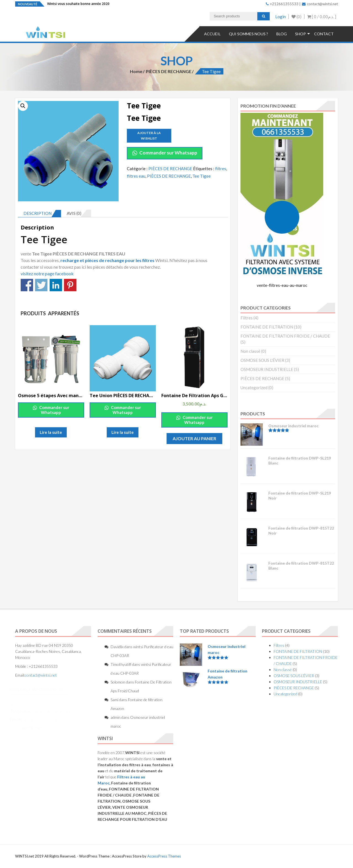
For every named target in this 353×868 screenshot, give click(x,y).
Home (136, 71)
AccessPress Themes (164, 856)
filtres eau (136, 176)
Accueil (212, 34)
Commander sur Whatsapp (165, 153)
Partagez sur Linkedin (56, 285)
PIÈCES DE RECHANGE (169, 71)
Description (38, 213)
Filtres (247, 318)
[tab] (40, 213)
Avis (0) (74, 213)
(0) (296, 17)
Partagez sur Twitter (41, 285)
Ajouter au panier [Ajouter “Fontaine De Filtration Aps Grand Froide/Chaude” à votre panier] (194, 438)
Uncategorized (254, 388)
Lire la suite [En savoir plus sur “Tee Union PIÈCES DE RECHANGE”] (123, 432)
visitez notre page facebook (47, 273)
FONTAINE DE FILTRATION (267, 327)
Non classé (250, 351)
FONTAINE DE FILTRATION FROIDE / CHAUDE (285, 336)
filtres (221, 169)
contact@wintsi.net (320, 4)
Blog (282, 34)
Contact (324, 34)
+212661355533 (282, 4)
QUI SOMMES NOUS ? (248, 34)
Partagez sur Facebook (27, 285)
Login (280, 17)
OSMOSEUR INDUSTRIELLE (267, 369)
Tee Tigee (202, 176)
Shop (300, 34)
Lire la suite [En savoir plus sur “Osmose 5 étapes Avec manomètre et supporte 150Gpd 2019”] (51, 432)
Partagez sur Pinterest (70, 285)
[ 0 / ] (322, 17)
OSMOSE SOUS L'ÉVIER (262, 360)
